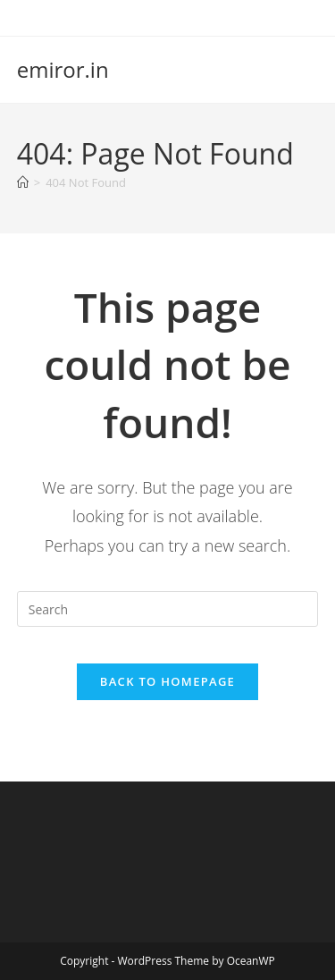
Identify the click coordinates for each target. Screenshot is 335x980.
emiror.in (63, 69)
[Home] (23, 182)
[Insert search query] (168, 609)
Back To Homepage (167, 681)
